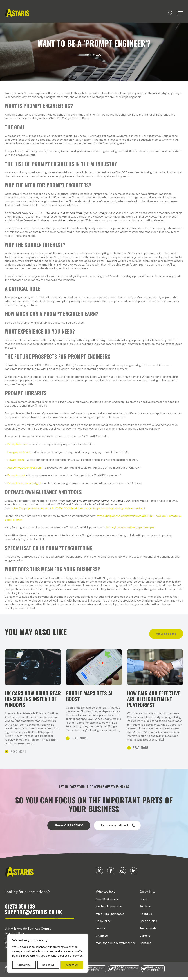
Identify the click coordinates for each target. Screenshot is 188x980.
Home (143, 902)
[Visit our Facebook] (111, 874)
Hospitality (103, 924)
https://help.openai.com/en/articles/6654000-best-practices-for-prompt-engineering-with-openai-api (78, 508)
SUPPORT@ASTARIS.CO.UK (33, 915)
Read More (18, 754)
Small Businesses (107, 902)
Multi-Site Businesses (110, 917)
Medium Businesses (109, 909)
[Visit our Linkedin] (134, 874)
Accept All (72, 965)
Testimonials (148, 931)
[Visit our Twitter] (99, 874)
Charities (102, 939)
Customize (24, 965)
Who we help (106, 894)
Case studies (148, 924)
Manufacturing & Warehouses (116, 946)
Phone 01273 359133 (69, 828)
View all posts (166, 634)
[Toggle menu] (171, 13)
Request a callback (118, 828)
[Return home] (17, 13)
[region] (48, 953)
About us (146, 917)
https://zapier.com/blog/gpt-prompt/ (130, 528)
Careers (145, 939)
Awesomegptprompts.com (25, 468)
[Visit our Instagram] (122, 874)
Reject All (48, 965)
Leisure (101, 931)
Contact (145, 946)
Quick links (148, 894)
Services (145, 909)
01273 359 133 (20, 909)
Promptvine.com (18, 444)
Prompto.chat (16, 475)
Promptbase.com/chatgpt (24, 483)
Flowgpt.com (16, 460)
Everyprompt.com (19, 452)
